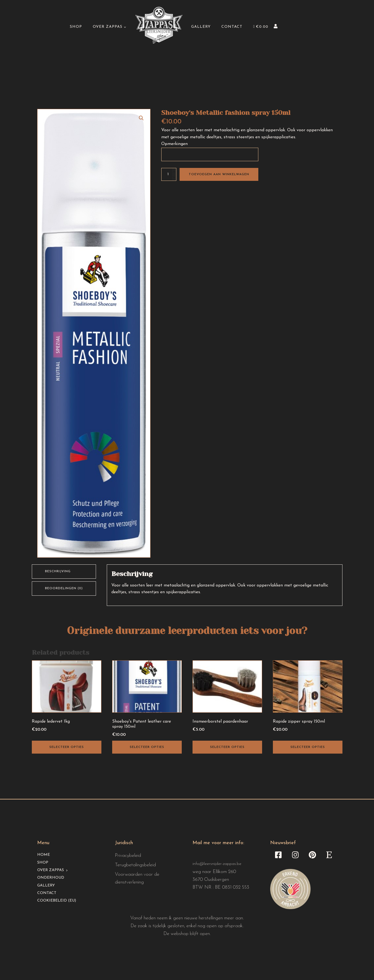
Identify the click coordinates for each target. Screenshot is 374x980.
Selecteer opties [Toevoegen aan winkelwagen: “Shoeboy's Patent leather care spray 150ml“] (147, 747)
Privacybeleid (128, 856)
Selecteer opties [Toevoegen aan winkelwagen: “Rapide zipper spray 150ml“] (308, 747)
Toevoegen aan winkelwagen (219, 174)
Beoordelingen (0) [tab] (64, 588)
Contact (232, 27)
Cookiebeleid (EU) (57, 901)
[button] (141, 118)
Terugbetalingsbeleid (135, 865)
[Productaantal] (169, 174)
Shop (76, 27)
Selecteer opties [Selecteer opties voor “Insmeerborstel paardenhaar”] (227, 747)
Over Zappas (108, 27)
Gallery (201, 27)
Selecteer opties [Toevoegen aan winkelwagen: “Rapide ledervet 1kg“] (67, 747)
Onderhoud (51, 878)
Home (44, 855)
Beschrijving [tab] (58, 571)
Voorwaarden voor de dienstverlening (137, 878)
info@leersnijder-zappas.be (217, 864)
